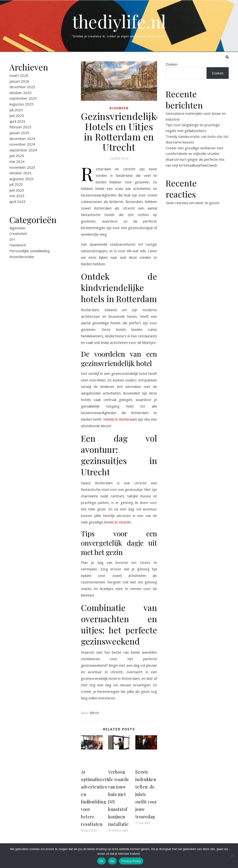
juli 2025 (16, 110)
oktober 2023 (20, 173)
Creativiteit (18, 234)
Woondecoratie (22, 257)
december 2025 (22, 87)
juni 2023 (17, 190)
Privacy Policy (131, 861)
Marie (94, 713)
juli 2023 (16, 184)
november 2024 (22, 144)
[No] (232, 856)
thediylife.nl (119, 21)
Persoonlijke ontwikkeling (30, 251)
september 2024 (23, 150)
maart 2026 (19, 75)
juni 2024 (17, 156)
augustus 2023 (21, 179)
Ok (101, 861)
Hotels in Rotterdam (120, 419)
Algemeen (17, 228)
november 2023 (22, 167)
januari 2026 (19, 81)
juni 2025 (17, 115)
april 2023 (17, 202)
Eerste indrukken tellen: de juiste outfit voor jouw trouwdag (146, 794)
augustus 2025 (21, 104)
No (112, 861)
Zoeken (172, 64)
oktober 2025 (20, 93)
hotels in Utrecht (117, 522)
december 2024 (22, 139)
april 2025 (17, 121)
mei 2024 (17, 161)
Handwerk (18, 245)
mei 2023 (17, 196)
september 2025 (23, 98)
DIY (12, 239)
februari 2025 (20, 127)
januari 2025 (19, 133)
